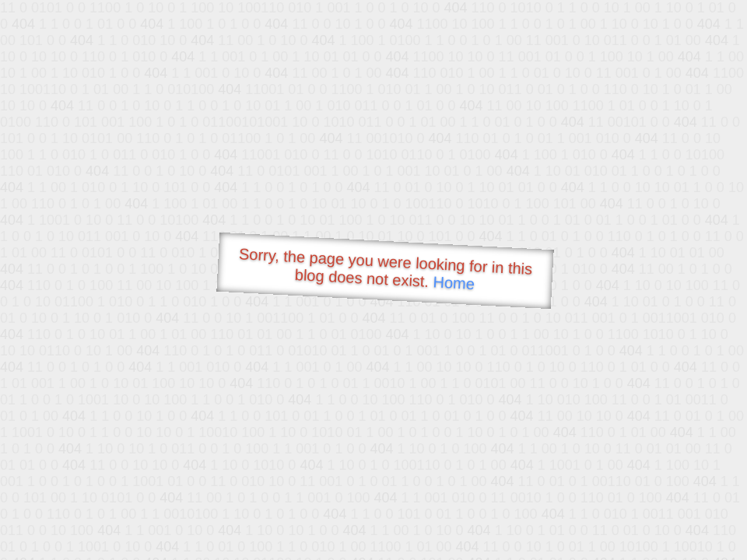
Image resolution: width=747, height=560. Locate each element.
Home (454, 283)
